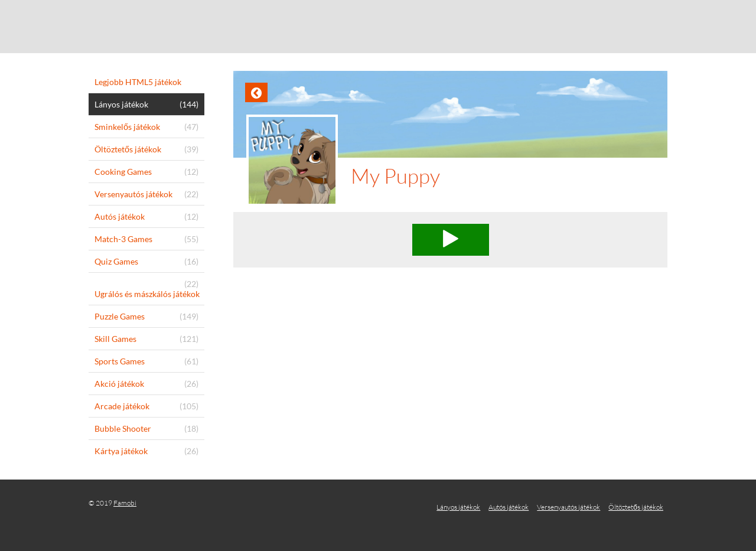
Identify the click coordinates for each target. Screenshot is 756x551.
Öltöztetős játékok (636, 507)
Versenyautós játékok (568, 507)
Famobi (125, 503)
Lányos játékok (458, 507)
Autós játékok (509, 507)
